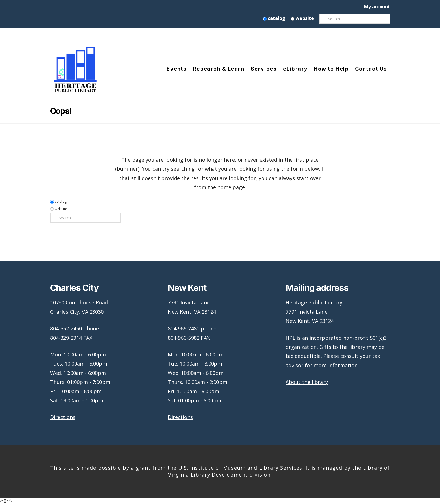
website (302, 18)
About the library (307, 382)
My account (377, 7)
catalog (274, 18)
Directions (63, 417)
